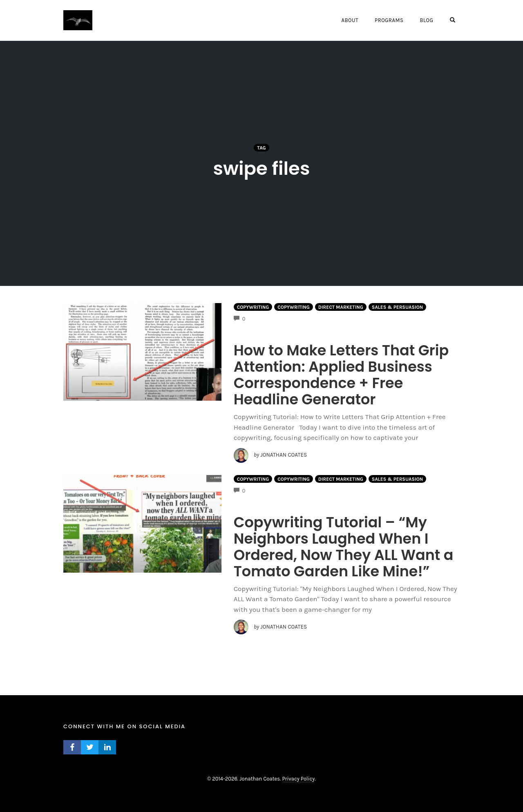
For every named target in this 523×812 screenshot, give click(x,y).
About (350, 20)
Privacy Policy (299, 779)
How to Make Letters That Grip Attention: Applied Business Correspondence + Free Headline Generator (341, 375)
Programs (389, 20)
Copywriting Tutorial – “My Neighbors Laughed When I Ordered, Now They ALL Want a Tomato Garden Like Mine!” (344, 547)
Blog (426, 20)
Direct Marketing (341, 307)
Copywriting (253, 307)
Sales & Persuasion (398, 307)
